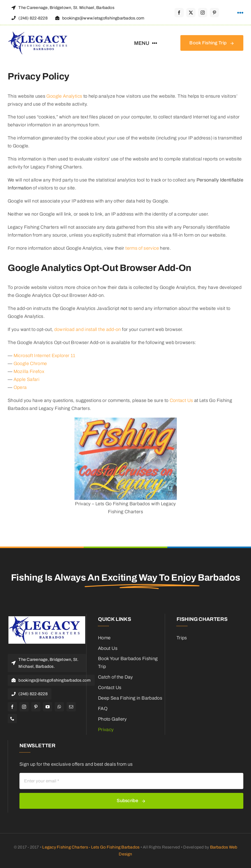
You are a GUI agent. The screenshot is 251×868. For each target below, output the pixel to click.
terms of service (142, 248)
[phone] (12, 719)
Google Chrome (30, 364)
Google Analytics (64, 96)
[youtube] (48, 707)
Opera (20, 387)
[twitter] (191, 13)
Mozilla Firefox (29, 371)
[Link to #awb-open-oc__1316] (240, 13)
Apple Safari (26, 379)
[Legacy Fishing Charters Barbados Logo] (40, 34)
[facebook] (179, 13)
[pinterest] (214, 13)
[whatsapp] (59, 707)
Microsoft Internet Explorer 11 (45, 356)
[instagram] (203, 13)
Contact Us (181, 400)
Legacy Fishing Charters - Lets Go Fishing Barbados (91, 847)
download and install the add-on (88, 329)
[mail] (71, 707)
